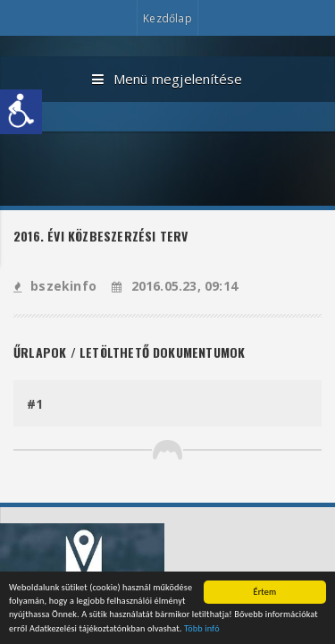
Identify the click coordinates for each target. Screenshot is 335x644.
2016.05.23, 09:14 (175, 286)
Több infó (202, 629)
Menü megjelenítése (167, 80)
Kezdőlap (167, 18)
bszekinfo (55, 286)
